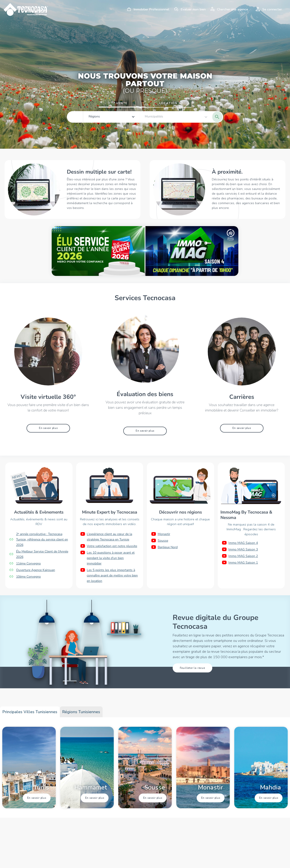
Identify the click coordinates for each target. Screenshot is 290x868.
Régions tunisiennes (81, 712)
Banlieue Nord (168, 547)
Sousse (163, 540)
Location (168, 103)
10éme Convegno (28, 576)
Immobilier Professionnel (147, 9)
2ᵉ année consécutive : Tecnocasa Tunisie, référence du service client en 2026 (42, 539)
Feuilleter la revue (192, 668)
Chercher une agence (228, 9)
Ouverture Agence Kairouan (36, 570)
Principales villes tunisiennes (30, 712)
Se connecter (268, 9)
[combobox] (102, 117)
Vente (122, 103)
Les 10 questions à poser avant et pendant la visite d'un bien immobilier (111, 558)
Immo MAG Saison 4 (243, 543)
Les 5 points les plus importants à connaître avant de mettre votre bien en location (112, 575)
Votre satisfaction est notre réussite (112, 546)
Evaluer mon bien (189, 9)
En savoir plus (48, 428)
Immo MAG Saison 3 (243, 549)
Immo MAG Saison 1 (243, 563)
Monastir (164, 534)
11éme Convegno (28, 563)
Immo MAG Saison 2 (243, 556)
